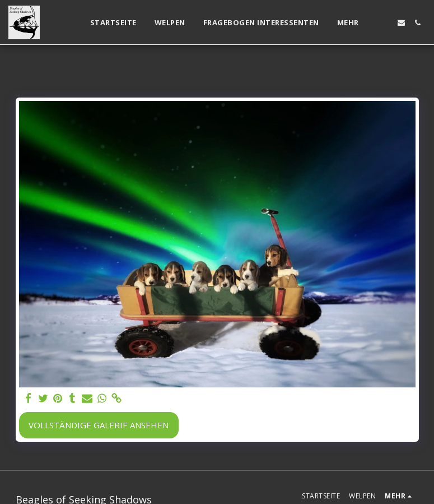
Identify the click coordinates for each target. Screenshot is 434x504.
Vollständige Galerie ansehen (99, 425)
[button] (385, 23)
